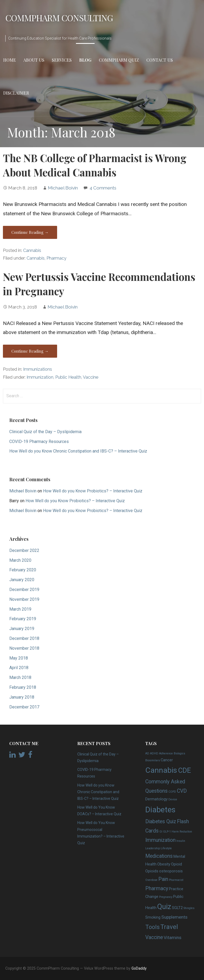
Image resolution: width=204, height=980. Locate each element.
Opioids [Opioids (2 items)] (152, 871)
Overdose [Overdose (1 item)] (151, 880)
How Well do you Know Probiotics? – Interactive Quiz (93, 491)
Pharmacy (56, 258)
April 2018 (19, 668)
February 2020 (23, 570)
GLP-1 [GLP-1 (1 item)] (167, 832)
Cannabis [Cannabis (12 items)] (161, 770)
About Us (34, 60)
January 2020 (22, 580)
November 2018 (24, 648)
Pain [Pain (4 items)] (163, 879)
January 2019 (22, 629)
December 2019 (24, 590)
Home (10, 60)
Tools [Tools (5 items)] (152, 927)
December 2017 (24, 707)
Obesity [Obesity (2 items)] (164, 864)
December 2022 (24, 550)
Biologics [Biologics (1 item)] (179, 753)
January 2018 (22, 697)
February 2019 (23, 619)
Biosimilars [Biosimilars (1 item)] (153, 760)
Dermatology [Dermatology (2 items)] (156, 799)
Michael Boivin (63, 188)
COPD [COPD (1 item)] (172, 792)
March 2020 (20, 560)
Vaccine (91, 377)
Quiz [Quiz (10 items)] (164, 907)
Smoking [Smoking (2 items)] (153, 917)
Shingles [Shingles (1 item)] (189, 908)
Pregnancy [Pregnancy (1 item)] (166, 897)
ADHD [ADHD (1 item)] (154, 753)
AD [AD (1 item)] (147, 753)
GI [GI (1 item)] (161, 832)
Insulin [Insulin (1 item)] (181, 841)
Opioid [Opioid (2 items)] (177, 864)
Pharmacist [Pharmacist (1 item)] (176, 880)
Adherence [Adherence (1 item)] (166, 753)
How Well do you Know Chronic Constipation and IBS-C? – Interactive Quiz (78, 451)
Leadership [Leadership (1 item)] (153, 848)
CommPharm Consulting (59, 18)
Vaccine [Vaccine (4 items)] (154, 937)
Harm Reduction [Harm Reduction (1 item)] (182, 832)
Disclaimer (16, 93)
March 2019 (20, 609)
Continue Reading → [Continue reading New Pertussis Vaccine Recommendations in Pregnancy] (30, 351)
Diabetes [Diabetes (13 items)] (160, 810)
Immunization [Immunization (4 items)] (160, 840)
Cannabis (32, 250)
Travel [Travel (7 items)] (169, 927)
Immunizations (38, 369)
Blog (85, 60)
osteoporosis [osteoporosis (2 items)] (171, 871)
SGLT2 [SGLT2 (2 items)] (177, 908)
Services (62, 60)
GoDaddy (139, 968)
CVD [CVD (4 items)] (182, 791)
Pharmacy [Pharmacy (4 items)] (157, 888)
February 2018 (23, 687)
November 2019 (24, 599)
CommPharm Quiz (119, 60)
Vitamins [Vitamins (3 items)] (173, 937)
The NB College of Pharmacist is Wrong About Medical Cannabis (95, 165)
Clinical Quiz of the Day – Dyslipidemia (45, 432)
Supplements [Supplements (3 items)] (174, 917)
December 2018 (24, 638)
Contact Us (160, 60)
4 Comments (103, 188)
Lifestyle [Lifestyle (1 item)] (166, 848)
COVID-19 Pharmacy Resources (39, 442)
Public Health (68, 377)
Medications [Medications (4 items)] (159, 856)
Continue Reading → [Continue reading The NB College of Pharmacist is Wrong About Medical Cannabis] (30, 232)
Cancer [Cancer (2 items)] (167, 760)
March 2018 (20, 677)
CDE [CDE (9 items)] (184, 770)
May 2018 (19, 658)
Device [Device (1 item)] (173, 799)
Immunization (40, 377)
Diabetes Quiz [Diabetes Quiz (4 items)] (161, 821)
